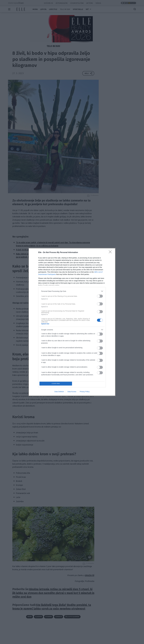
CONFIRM (56, 384)
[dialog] (72, 322)
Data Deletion (59, 392)
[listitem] (72, 291)
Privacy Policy (85, 392)
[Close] (111, 253)
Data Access (72, 392)
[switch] (100, 296)
